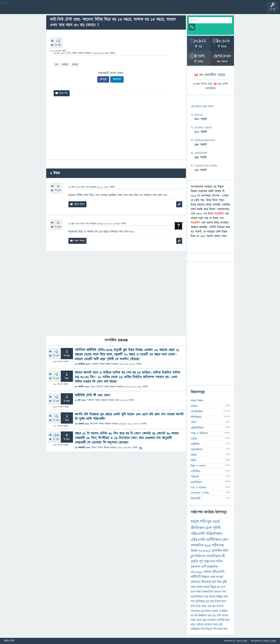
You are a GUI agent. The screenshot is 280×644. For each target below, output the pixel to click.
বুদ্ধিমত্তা (75, 65)
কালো (215, 611)
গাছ (206, 597)
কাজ (206, 587)
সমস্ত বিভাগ (197, 401)
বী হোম (14, 10)
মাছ (212, 601)
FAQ (96, 10)
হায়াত (117, 400)
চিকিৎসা (200, 556)
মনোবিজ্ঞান (196, 482)
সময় (215, 625)
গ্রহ (202, 611)
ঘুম (209, 522)
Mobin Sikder (270, 641)
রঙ (214, 616)
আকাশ (209, 625)
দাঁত (203, 629)
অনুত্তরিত (49, 10)
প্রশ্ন (26, 10)
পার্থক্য (207, 572)
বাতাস (220, 606)
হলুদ (193, 625)
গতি (215, 629)
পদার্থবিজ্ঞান (197, 412)
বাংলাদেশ (212, 620)
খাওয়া (220, 577)
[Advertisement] (116, 129)
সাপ (223, 587)
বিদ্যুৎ (213, 587)
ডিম (219, 582)
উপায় (218, 601)
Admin (120, 448)
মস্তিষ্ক (219, 597)
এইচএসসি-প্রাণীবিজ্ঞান (206, 540)
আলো (194, 551)
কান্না (220, 629)
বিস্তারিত (202, 616)
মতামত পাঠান (9, 641)
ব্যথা (228, 620)
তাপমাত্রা (195, 611)
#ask (208, 545)
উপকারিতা (208, 592)
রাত (193, 592)
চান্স (56, 65)
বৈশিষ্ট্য (221, 620)
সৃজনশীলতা (197, 450)
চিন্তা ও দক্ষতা (198, 466)
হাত (224, 601)
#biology (197, 572)
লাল (224, 592)
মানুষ (195, 522)
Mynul (198, 115)
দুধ (207, 601)
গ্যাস (209, 616)
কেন (193, 587)
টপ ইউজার (151, 10)
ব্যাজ (139, 10)
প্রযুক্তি (194, 439)
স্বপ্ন (209, 606)
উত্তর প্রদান (85, 187)
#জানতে (196, 582)
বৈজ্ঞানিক (212, 567)
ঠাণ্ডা (198, 606)
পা (220, 611)
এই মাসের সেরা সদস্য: (202, 107)
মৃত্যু (204, 620)
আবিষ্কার (200, 601)
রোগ (225, 540)
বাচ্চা (193, 620)
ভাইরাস (200, 625)
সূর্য (201, 562)
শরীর (215, 545)
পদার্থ (216, 522)
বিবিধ (94, 448)
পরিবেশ (195, 477)
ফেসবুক (103, 79)
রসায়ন (208, 611)
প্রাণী (204, 567)
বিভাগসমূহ (61, 10)
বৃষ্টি (224, 582)
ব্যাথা (204, 606)
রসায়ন (194, 406)
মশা (193, 606)
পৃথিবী (217, 528)
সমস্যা (225, 616)
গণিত (69, 53)
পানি (203, 522)
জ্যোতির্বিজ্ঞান (197, 428)
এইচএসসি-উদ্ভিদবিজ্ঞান (207, 534)
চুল (193, 556)
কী (223, 556)
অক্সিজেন (196, 629)
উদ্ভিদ (225, 611)
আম (225, 629)
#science (205, 551)
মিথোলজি (94, 424)
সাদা (226, 597)
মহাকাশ (195, 567)
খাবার (212, 597)
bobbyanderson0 (205, 140)
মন (192, 616)
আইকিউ (65, 65)
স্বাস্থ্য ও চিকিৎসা (97, 387)
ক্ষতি (225, 551)
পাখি (219, 616)
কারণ (200, 587)
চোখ (209, 528)
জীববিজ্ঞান (196, 417)
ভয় (214, 606)
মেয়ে (199, 620)
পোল (128, 10)
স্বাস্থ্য (207, 562)
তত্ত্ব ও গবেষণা (199, 488)
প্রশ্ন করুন (84, 10)
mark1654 (201, 153)
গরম (213, 577)
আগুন (218, 592)
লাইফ (194, 455)
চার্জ (220, 625)
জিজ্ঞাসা (82, 53)
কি (196, 616)
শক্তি (199, 592)
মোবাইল (217, 551)
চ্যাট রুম (116, 10)
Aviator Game (203, 127)
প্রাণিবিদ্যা (196, 471)
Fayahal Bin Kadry (206, 166)
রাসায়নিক (197, 545)
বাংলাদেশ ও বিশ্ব (200, 493)
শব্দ (193, 601)
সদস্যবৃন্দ (72, 10)
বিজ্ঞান (205, 577)
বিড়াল (209, 629)
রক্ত (222, 545)
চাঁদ (214, 582)
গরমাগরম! (38, 10)
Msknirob (124, 364)
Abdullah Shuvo (126, 424)
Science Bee (242, 641)
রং (219, 587)
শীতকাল (206, 582)
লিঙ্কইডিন (117, 79)
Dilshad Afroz (130, 387)
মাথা (213, 562)
